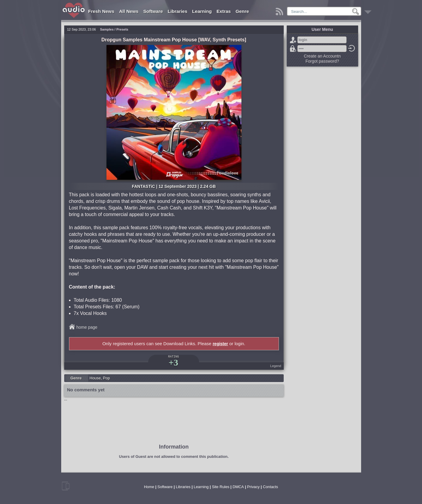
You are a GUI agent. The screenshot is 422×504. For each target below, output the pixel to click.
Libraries (177, 11)
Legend (276, 366)
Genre (242, 11)
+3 (173, 362)
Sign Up (293, 40)
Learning (202, 11)
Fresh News (101, 11)
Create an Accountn (322, 56)
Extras (224, 11)
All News (129, 11)
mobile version (66, 486)
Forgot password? (293, 49)
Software (153, 11)
